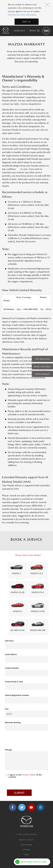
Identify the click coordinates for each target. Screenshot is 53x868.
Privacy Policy (29, 775)
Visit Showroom (42, 359)
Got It (27, 22)
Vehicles (19, 31)
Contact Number (12, 668)
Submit (19, 793)
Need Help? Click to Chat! (34, 862)
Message (8, 750)
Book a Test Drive (42, 366)
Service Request (42, 374)
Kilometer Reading (13, 723)
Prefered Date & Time (14, 682)
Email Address (11, 654)
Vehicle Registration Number (17, 695)
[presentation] (26, 741)
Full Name (9, 641)
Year (7, 709)
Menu (35, 30)
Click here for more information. (22, 15)
